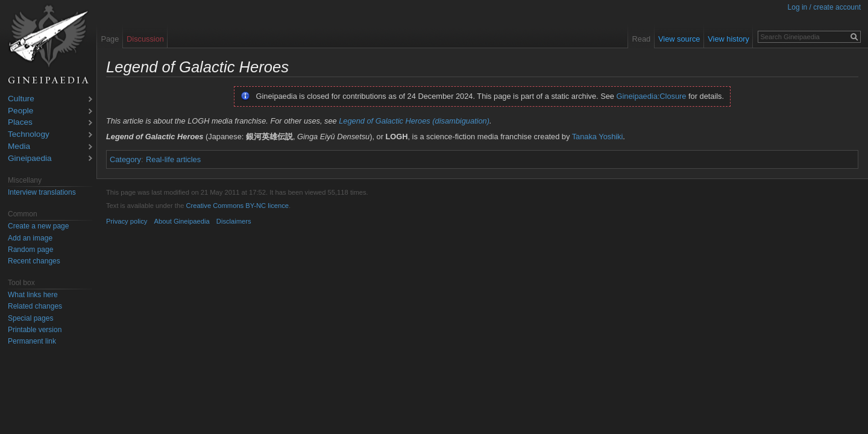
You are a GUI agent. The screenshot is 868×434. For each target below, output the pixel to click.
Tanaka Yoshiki (598, 137)
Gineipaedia (30, 159)
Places (20, 123)
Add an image (30, 238)
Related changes (35, 306)
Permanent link (32, 341)
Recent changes (34, 261)
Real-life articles (173, 159)
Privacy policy (127, 221)
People (20, 111)
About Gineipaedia (182, 221)
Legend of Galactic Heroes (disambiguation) (414, 121)
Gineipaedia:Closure (652, 96)
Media (19, 147)
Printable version (35, 330)
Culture (21, 99)
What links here (33, 295)
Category (125, 159)
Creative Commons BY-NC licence (237, 206)
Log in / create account (824, 7)
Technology (29, 135)
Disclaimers (234, 221)
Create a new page (38, 226)
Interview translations (42, 192)
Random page (30, 250)
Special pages (30, 318)
